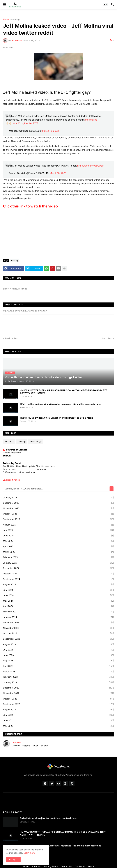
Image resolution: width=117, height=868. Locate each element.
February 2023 (58, 677)
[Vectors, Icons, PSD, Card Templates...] (57, 489)
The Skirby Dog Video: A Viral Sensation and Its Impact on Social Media (57, 418)
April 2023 (58, 666)
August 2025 (58, 525)
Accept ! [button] (13, 859)
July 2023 (58, 650)
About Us (36, 866)
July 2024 (58, 590)
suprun (7, 456)
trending (15, 19)
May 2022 (58, 726)
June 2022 (58, 720)
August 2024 (58, 584)
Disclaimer (80, 866)
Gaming (22, 441)
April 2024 (58, 606)
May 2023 (58, 661)
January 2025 (58, 563)
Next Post (107, 338)
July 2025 (58, 530)
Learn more (29, 853)
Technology (36, 441)
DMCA (91, 866)
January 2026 (58, 498)
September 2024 (58, 579)
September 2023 (58, 639)
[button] (4, 5)
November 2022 (58, 693)
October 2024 (58, 574)
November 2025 (58, 508)
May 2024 (58, 601)
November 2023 (58, 628)
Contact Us (66, 866)
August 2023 (58, 644)
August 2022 (58, 710)
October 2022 (58, 699)
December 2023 (58, 623)
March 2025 (58, 552)
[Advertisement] (58, 234)
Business (9, 441)
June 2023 (58, 655)
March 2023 (58, 672)
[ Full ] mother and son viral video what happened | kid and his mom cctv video (61, 404)
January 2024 (58, 617)
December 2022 (58, 688)
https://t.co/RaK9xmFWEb (26, 123)
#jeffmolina (91, 120)
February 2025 (58, 557)
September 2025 (58, 519)
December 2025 (58, 503)
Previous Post (12, 338)
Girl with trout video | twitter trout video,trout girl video (49, 818)
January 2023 (58, 682)
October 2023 (58, 633)
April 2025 (58, 546)
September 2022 (58, 704)
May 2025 (58, 541)
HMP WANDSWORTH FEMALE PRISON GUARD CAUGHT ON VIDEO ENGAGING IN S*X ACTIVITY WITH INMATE (63, 392)
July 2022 (58, 715)
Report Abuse (13, 480)
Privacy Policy (51, 866)
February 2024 (58, 612)
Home (6, 19)
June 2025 (58, 536)
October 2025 (58, 514)
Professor (17, 743)
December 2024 (58, 568)
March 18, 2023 (51, 131)
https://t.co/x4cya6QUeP (90, 166)
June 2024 (58, 595)
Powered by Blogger (15, 450)
